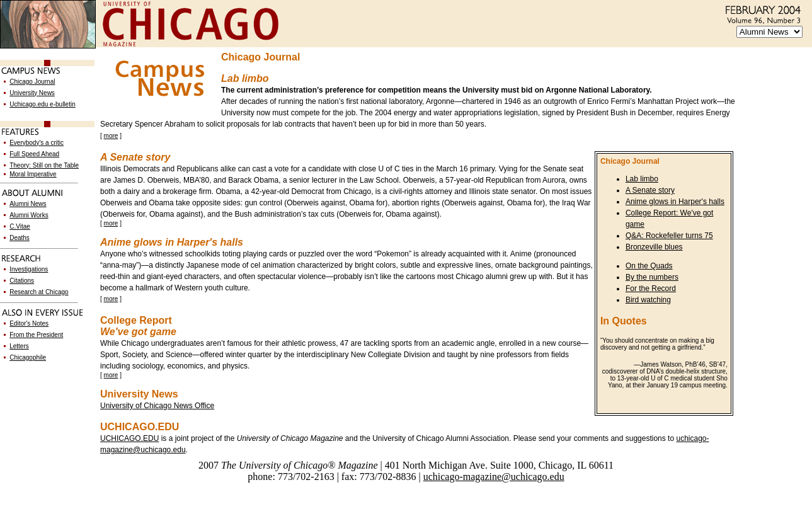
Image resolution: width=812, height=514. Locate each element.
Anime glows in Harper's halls (675, 202)
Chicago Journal (32, 82)
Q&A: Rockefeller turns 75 (669, 236)
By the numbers (652, 277)
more (111, 136)
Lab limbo (642, 179)
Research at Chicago (39, 292)
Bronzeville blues (654, 247)
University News (32, 93)
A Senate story (650, 190)
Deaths (20, 238)
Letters (19, 346)
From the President (36, 335)
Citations (22, 281)
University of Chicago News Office (157, 406)
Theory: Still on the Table (44, 165)
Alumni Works (29, 215)
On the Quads (649, 266)
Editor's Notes (29, 323)
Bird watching (648, 300)
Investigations (29, 269)
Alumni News (28, 204)
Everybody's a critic (37, 143)
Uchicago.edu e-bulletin (43, 104)
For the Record (651, 288)
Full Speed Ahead (34, 154)
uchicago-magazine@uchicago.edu (494, 477)
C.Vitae (20, 226)
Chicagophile (28, 357)
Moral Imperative (33, 174)
